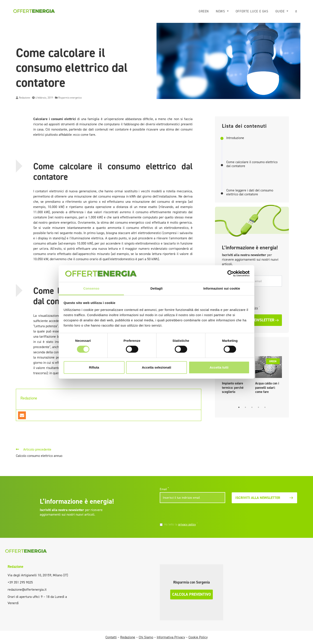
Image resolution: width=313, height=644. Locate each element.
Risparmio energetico (70, 98)
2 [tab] (245, 407)
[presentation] (190, 513)
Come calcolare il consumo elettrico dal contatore (252, 164)
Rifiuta (94, 367)
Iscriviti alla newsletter (264, 498)
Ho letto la (181, 524)
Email (164, 489)
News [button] (221, 11)
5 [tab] (265, 407)
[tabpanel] (269, 376)
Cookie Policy (198, 637)
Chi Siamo (146, 637)
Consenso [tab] (91, 288)
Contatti (111, 637)
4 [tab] (258, 407)
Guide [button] (281, 11)
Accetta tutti (219, 367)
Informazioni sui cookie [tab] (222, 288)
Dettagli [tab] (156, 288)
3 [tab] (252, 407)
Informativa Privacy (171, 637)
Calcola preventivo (191, 594)
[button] (296, 11)
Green (204, 11)
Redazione (24, 98)
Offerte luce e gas (252, 11)
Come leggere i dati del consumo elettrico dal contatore (250, 192)
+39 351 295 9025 (20, 582)
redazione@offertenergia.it (27, 589)
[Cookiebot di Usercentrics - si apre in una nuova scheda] (231, 273)
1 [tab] (239, 407)
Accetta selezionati (156, 367)
